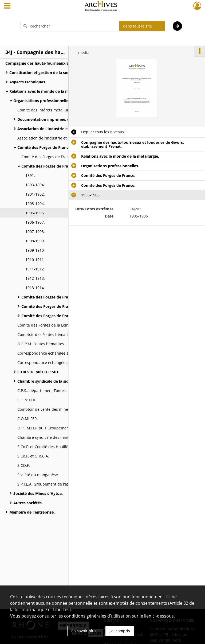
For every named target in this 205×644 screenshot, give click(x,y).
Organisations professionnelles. (42, 101)
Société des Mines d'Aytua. (38, 493)
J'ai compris (120, 631)
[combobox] (142, 26)
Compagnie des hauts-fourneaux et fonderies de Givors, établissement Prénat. (59, 63)
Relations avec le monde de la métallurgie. (48, 91)
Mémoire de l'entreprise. (32, 512)
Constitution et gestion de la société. (43, 73)
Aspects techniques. (28, 82)
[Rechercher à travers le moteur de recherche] (73, 26)
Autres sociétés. (28, 503)
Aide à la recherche (41, 35)
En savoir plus (84, 631)
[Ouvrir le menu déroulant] (7, 6)
